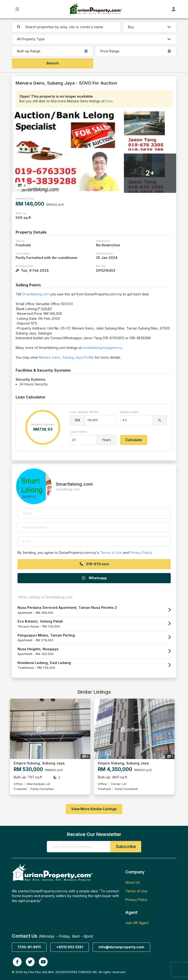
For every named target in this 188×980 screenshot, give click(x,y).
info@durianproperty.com (121, 947)
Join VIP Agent (137, 923)
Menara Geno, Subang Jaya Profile (66, 357)
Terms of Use (111, 553)
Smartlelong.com (36, 294)
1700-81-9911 (29, 947)
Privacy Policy (141, 553)
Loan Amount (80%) (84, 412)
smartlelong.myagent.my (102, 348)
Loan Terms (78, 432)
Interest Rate (129, 412)
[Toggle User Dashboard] (174, 9)
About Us (133, 882)
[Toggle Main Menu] (17, 9)
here (109, 101)
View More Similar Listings (94, 809)
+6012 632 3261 (70, 947)
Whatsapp (94, 578)
